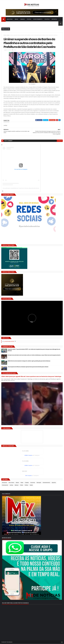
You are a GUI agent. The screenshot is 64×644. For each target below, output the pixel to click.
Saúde (31, 485)
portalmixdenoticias (9, 341)
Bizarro (15, 24)
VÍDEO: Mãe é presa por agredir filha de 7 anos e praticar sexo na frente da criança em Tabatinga (31, 376)
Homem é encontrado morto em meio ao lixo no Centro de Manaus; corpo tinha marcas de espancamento (34, 355)
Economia (33, 483)
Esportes (54, 19)
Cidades (27, 483)
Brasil (17, 19)
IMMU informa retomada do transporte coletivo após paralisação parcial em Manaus (29, 361)
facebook (60, 141)
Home (5, 35)
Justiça (8, 35)
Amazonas (10, 19)
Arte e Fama (11, 483)
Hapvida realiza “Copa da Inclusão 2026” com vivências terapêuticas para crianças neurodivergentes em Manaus (34, 350)
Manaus (23, 19)
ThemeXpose (9, 642)
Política (47, 19)
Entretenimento (38, 19)
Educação (39, 483)
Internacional (6, 24)
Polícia (29, 19)
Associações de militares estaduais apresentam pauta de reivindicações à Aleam (28, 367)
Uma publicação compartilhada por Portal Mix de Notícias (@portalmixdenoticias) (21, 188)
